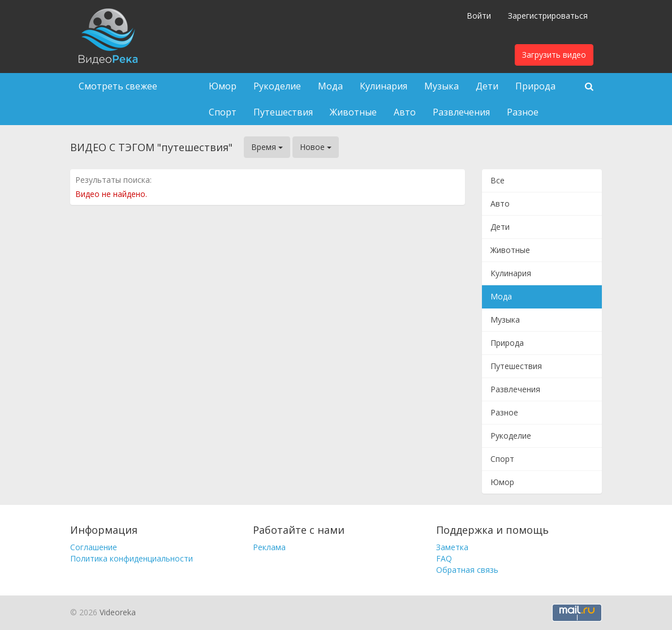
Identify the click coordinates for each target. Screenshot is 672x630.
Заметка (452, 547)
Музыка (441, 86)
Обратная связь (467, 570)
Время (267, 147)
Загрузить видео (554, 55)
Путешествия (283, 112)
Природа (535, 86)
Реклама (269, 547)
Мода (330, 86)
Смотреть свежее (118, 86)
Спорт (223, 112)
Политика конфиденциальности (132, 558)
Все (497, 180)
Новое (316, 147)
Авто (405, 112)
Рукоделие (277, 86)
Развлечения (461, 112)
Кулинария (384, 86)
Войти (479, 16)
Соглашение (94, 547)
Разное (523, 112)
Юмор (223, 86)
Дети (487, 86)
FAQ (444, 558)
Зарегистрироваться (548, 16)
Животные (353, 112)
